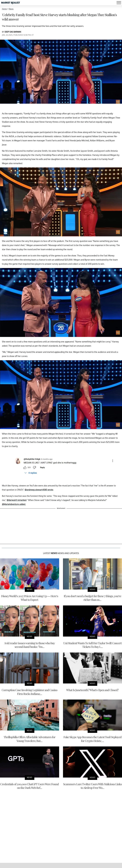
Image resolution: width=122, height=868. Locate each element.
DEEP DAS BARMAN (13, 32)
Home (4, 9)
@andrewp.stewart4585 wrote (39, 490)
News (11, 9)
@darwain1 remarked (17, 500)
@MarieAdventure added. (14, 504)
